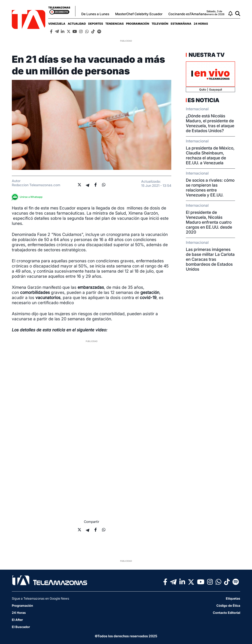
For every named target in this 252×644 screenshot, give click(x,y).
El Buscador (21, 627)
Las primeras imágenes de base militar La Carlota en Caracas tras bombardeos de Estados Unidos (210, 259)
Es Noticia (203, 100)
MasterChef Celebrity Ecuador (139, 14)
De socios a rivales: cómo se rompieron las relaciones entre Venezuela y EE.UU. (210, 188)
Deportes (96, 24)
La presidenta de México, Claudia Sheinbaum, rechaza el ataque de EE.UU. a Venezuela (210, 155)
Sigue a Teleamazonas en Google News (40, 598)
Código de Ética (228, 606)
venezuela (57, 24)
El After (17, 620)
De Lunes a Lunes (95, 14)
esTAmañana (181, 24)
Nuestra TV (206, 55)
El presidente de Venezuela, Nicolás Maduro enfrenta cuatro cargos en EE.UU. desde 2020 (209, 222)
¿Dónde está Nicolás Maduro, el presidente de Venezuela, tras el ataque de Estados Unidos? (210, 123)
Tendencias (114, 24)
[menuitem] (57, 24)
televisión (160, 24)
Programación (138, 24)
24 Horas (201, 24)
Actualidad (77, 24)
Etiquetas (233, 598)
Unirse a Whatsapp (28, 197)
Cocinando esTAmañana (187, 14)
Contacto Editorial (227, 613)
